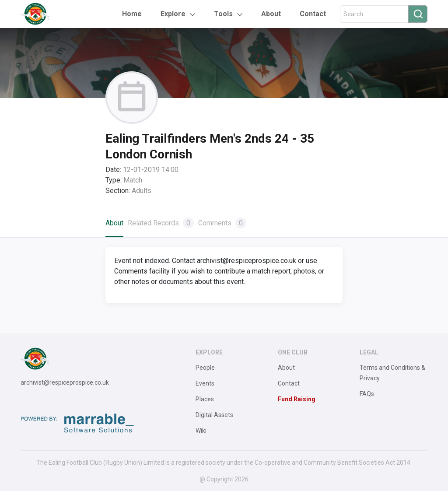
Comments (222, 223)
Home (132, 14)
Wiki (201, 431)
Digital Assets (214, 415)
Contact (313, 14)
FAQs (367, 394)
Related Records (161, 223)
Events (205, 383)
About (271, 14)
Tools (223, 14)
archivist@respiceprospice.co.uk (65, 382)
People (205, 368)
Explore (173, 14)
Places (205, 399)
